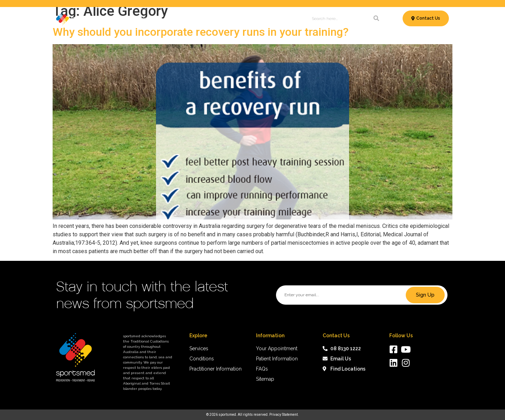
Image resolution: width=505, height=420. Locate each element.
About (292, 19)
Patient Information (234, 19)
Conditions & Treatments (170, 19)
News (272, 19)
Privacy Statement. (284, 415)
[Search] (376, 19)
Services (119, 19)
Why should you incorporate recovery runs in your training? (201, 32)
